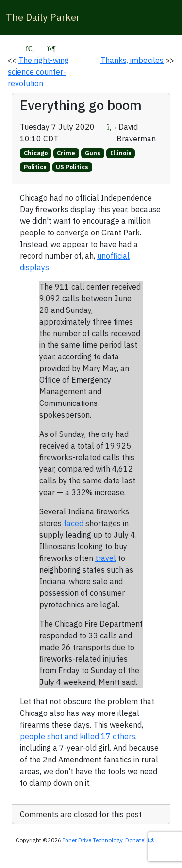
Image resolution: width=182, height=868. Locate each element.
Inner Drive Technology (92, 840)
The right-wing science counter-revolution (38, 72)
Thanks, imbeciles (132, 60)
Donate (135, 840)
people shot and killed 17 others (78, 736)
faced (74, 523)
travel (106, 558)
